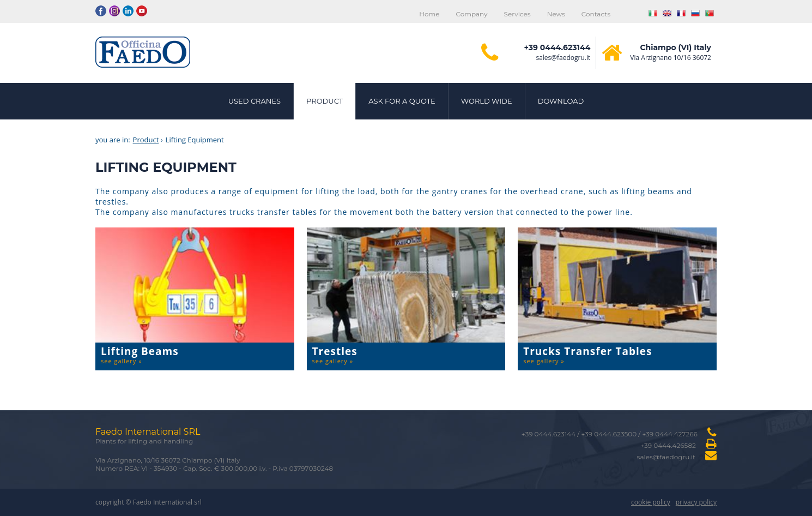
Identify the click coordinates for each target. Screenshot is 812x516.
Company (471, 14)
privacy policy (696, 502)
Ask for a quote (402, 101)
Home (429, 14)
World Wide (487, 101)
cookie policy (651, 502)
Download (561, 101)
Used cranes (254, 101)
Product (325, 101)
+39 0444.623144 (558, 47)
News (556, 14)
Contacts (596, 14)
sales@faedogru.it (563, 58)
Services (517, 14)
